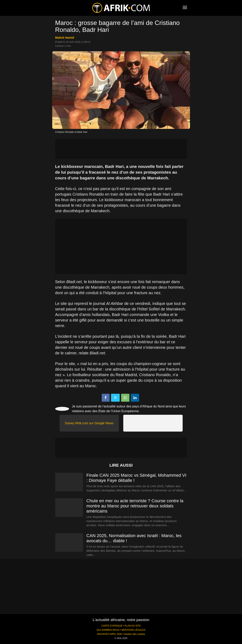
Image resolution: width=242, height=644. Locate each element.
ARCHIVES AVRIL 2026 (109, 634)
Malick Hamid (65, 38)
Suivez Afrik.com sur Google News (89, 423)
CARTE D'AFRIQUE (112, 626)
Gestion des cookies (134, 634)
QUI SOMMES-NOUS (108, 630)
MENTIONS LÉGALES (134, 630)
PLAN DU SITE (133, 626)
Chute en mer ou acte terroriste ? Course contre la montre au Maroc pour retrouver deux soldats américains (135, 506)
